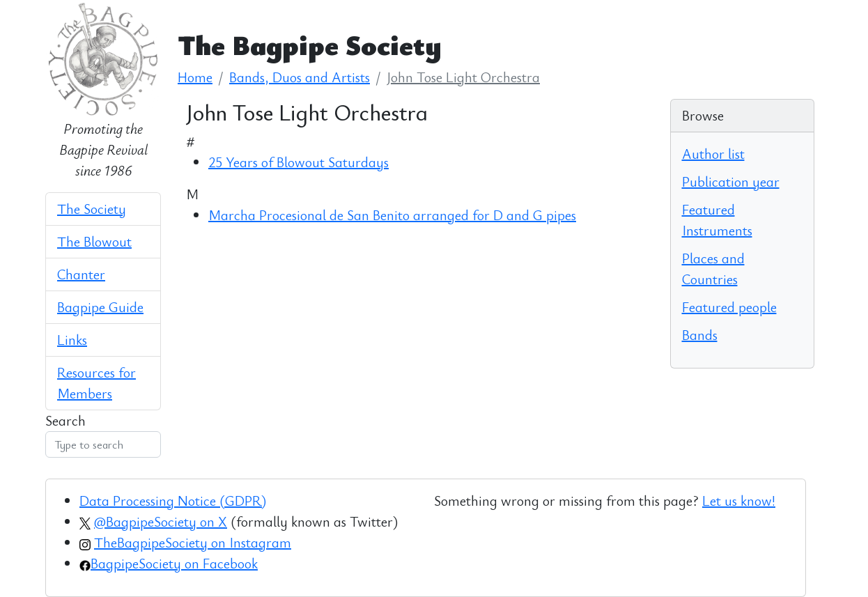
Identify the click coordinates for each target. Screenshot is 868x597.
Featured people (729, 307)
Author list (713, 154)
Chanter (81, 274)
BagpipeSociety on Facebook (174, 563)
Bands (700, 335)
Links (72, 340)
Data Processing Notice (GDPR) (173, 501)
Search (65, 420)
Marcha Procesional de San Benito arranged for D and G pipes (392, 215)
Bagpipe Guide (100, 307)
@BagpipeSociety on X (161, 521)
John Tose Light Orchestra (463, 77)
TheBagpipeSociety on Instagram (193, 542)
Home (195, 77)
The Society (92, 209)
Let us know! (739, 501)
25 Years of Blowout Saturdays (299, 162)
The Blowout (94, 241)
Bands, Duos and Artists (300, 77)
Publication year (731, 181)
